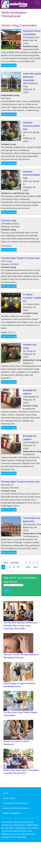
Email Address (10, 582)
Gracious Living (9, 221)
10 (18, 567)
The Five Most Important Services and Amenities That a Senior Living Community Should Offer (20, 626)
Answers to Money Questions (17, 808)
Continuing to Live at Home (16, 803)
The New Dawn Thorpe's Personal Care (20, 258)
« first (5, 563)
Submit (7, 591)
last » (36, 567)
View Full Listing (9, 65)
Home (6, 793)
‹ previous (14, 563)
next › (29, 567)
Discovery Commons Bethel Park (31, 126)
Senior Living (9, 798)
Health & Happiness (13, 813)
